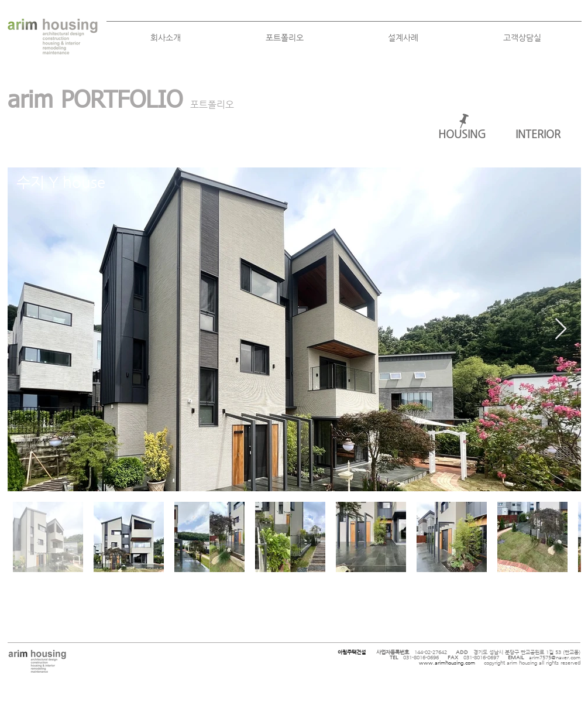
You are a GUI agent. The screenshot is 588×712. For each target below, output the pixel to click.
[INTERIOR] (538, 134)
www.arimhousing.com (447, 663)
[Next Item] (561, 329)
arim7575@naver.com (555, 658)
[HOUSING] (462, 134)
